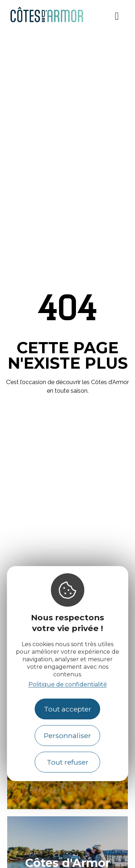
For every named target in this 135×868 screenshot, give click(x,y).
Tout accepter (68, 709)
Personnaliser (67, 736)
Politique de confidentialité (68, 684)
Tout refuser (68, 762)
